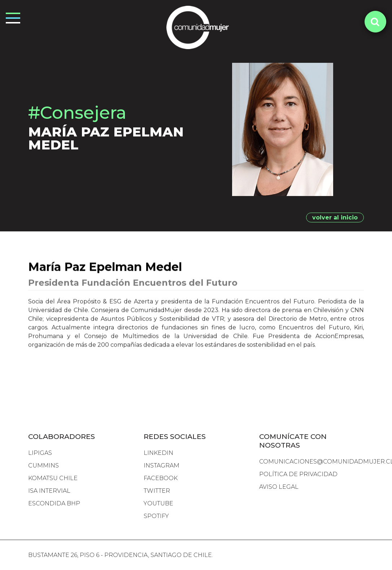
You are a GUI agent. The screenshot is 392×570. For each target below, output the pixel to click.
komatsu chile (53, 478)
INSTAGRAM (162, 465)
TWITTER (157, 491)
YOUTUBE (158, 503)
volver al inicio (335, 217)
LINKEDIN (158, 453)
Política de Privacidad (298, 474)
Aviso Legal (279, 487)
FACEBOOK (161, 478)
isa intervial (49, 491)
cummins (43, 465)
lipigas (40, 453)
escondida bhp (54, 503)
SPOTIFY (156, 516)
